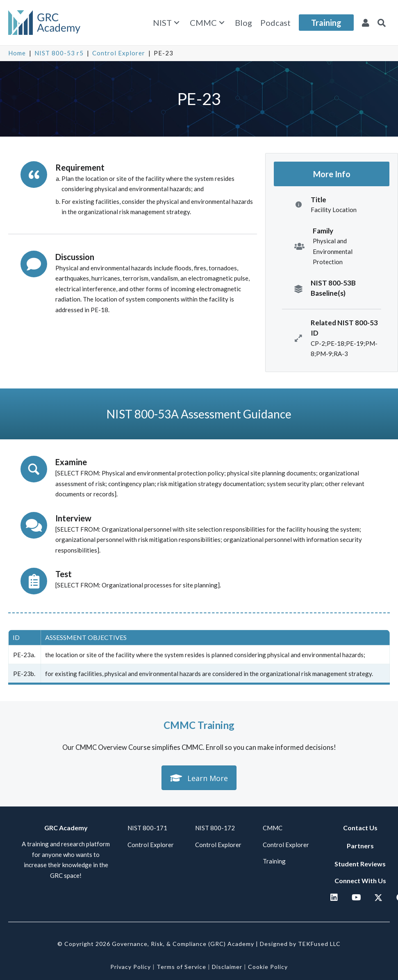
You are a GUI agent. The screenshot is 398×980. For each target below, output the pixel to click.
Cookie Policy (268, 967)
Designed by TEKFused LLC (300, 944)
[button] (177, 23)
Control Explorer (119, 53)
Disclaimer (227, 967)
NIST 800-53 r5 (59, 53)
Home (17, 53)
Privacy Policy (131, 967)
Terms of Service (181, 967)
